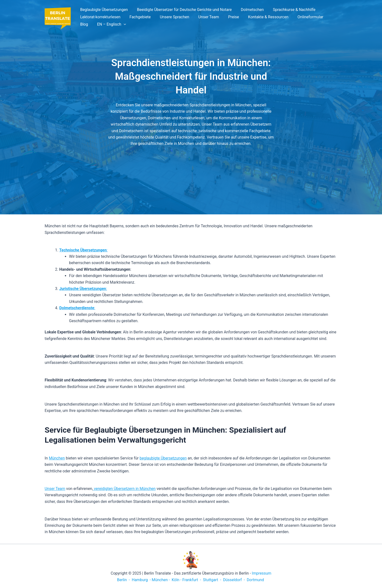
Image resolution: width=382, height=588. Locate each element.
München (57, 458)
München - (161, 580)
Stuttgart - (212, 580)
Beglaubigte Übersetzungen (103, 10)
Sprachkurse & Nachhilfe (290, 10)
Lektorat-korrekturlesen (100, 17)
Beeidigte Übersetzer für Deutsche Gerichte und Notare (183, 10)
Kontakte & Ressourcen (261, 17)
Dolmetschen (249, 10)
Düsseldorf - (234, 580)
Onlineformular (302, 17)
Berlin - (123, 580)
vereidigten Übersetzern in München (125, 489)
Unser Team (204, 17)
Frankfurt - (192, 580)
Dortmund (256, 580)
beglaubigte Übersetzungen (164, 458)
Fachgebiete (138, 17)
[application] (106, 24)
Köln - (176, 580)
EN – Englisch (94, 24)
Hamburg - (141, 580)
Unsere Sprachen (171, 17)
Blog (327, 17)
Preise (228, 17)
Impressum (262, 573)
